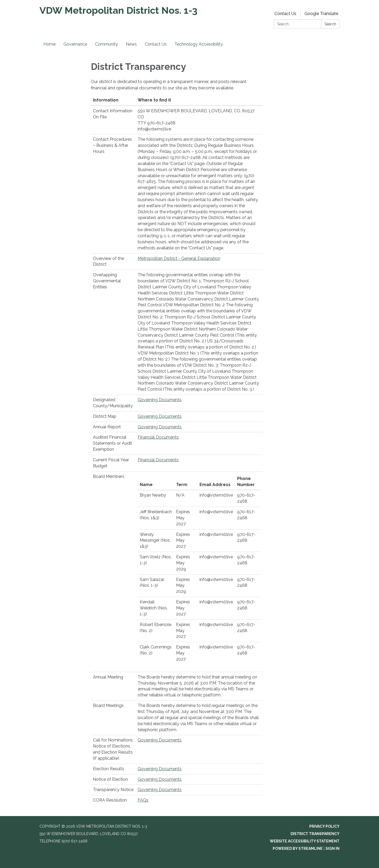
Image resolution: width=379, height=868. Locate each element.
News (131, 44)
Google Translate (321, 14)
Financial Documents (158, 437)
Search (330, 24)
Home (49, 44)
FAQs (143, 800)
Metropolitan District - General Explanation (179, 258)
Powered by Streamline (298, 848)
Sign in (333, 848)
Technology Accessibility (199, 44)
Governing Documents (160, 400)
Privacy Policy (324, 826)
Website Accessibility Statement (305, 841)
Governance (75, 44)
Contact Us (285, 14)
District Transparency (315, 834)
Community (106, 44)
